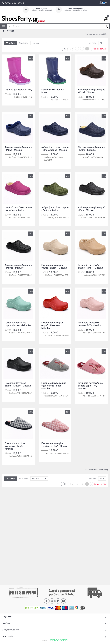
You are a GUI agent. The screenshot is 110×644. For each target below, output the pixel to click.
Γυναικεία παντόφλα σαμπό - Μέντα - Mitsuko (18, 324)
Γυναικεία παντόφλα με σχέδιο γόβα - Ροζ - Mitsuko (90, 386)
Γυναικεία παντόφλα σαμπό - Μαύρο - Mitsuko (18, 384)
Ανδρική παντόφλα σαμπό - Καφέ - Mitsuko (92, 91)
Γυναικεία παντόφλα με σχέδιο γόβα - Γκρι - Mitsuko (54, 386)
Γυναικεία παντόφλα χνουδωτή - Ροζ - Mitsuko (55, 445)
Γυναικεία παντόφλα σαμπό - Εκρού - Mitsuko (54, 267)
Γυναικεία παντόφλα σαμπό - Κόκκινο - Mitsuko (52, 325)
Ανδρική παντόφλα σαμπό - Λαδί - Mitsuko (55, 209)
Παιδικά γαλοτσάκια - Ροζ (18, 90)
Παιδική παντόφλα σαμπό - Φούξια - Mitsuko (18, 209)
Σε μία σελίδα (100, 49)
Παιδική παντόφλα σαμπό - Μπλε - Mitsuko (91, 149)
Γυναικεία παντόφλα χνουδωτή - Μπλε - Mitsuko (15, 446)
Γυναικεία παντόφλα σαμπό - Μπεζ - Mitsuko (90, 267)
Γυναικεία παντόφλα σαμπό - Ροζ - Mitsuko (89, 324)
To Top (55, 552)
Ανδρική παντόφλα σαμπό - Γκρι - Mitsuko (92, 209)
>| (91, 49)
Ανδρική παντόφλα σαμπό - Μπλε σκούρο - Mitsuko (55, 149)
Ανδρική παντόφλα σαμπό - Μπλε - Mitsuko (18, 149)
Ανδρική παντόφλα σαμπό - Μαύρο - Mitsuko (18, 267)
